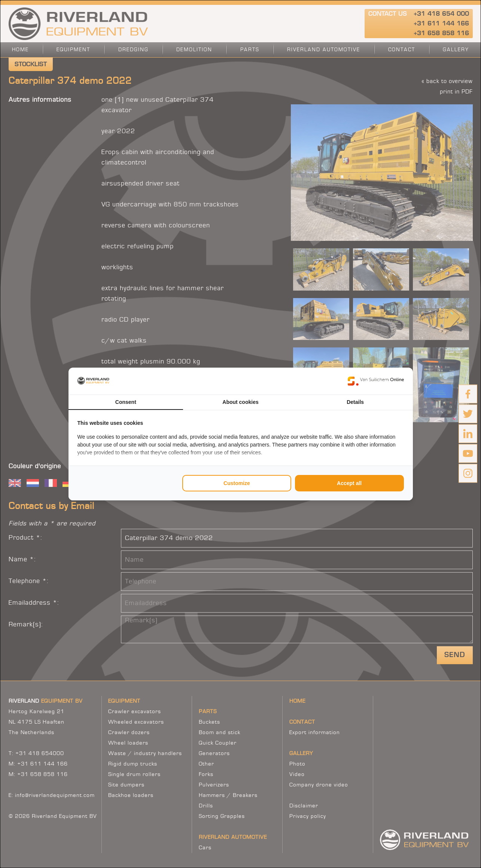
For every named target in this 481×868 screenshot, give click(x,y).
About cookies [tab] (240, 402)
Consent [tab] (126, 402)
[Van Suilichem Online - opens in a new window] (376, 381)
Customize (237, 483)
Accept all (349, 483)
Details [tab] (355, 402)
